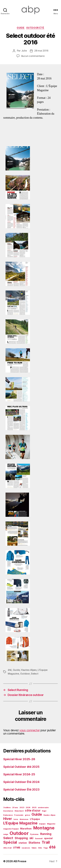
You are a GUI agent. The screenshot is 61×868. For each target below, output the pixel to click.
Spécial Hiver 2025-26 (19, 759)
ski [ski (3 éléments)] (31, 838)
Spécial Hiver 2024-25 (19, 774)
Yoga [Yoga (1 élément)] (46, 848)
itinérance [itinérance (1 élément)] (24, 819)
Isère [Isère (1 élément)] (16, 819)
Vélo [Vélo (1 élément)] (40, 848)
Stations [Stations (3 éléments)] (34, 843)
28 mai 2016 (41, 51)
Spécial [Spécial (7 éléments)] (10, 842)
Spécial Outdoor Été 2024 (21, 782)
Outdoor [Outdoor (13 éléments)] (19, 833)
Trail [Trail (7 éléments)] (46, 842)
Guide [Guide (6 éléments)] (37, 814)
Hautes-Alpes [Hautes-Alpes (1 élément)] (49, 815)
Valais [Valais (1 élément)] (34, 848)
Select (35, 674)
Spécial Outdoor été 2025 (21, 767)
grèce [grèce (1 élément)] (27, 815)
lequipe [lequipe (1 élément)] (42, 824)
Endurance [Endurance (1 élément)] (8, 815)
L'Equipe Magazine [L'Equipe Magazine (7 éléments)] (20, 823)
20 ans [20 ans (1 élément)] (15, 808)
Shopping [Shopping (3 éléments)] (21, 838)
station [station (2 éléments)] (23, 843)
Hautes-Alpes (29, 670)
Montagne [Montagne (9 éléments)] (44, 828)
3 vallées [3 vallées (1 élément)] (7, 808)
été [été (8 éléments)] (52, 847)
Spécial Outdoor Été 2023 (21, 789)
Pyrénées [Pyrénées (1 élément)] (34, 834)
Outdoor (25, 674)
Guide (21, 28)
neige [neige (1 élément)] (6, 834)
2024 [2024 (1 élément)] (28, 808)
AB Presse (20, 861)
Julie (24, 51)
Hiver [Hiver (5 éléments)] (8, 819)
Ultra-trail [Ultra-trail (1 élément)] (7, 848)
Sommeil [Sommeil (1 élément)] (39, 839)
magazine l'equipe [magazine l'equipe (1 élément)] (11, 829)
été (10, 670)
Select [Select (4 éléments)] (8, 838)
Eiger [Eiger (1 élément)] (44, 811)
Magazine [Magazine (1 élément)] (51, 824)
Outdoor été (35, 28)
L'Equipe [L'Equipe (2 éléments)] (35, 819)
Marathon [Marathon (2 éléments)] (26, 829)
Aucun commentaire (33, 56)
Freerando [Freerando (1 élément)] (19, 815)
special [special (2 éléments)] (48, 838)
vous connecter (30, 730)
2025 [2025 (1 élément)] (34, 808)
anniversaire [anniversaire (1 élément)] (43, 808)
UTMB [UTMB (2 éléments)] (17, 848)
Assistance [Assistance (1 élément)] (8, 811)
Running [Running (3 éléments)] (46, 834)
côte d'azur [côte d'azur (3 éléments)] (33, 810)
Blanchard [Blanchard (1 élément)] (19, 811)
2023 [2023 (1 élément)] (22, 808)
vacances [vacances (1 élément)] (26, 848)
